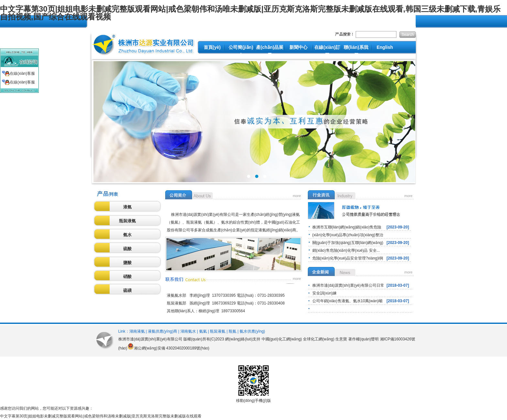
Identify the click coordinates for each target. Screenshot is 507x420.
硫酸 (127, 249)
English (385, 47)
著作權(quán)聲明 (364, 339)
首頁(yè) (212, 47)
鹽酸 (127, 263)
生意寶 (341, 339)
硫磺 (127, 290)
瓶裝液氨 (127, 221)
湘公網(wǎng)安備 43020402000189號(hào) (172, 348)
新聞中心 (298, 47)
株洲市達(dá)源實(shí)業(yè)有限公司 (150, 339)
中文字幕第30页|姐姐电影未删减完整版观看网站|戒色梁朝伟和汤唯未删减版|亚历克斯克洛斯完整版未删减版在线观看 (101, 416)
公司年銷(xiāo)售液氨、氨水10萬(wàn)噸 (347, 301)
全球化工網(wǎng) (319, 339)
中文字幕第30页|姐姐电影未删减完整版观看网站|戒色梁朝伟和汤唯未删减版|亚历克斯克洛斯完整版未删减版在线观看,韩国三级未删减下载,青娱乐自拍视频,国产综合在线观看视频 (250, 13)
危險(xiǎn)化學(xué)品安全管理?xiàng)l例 (348, 258)
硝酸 (127, 276)
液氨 (127, 207)
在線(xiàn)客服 (22, 73)
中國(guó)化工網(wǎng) (282, 339)
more (297, 196)
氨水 (127, 235)
